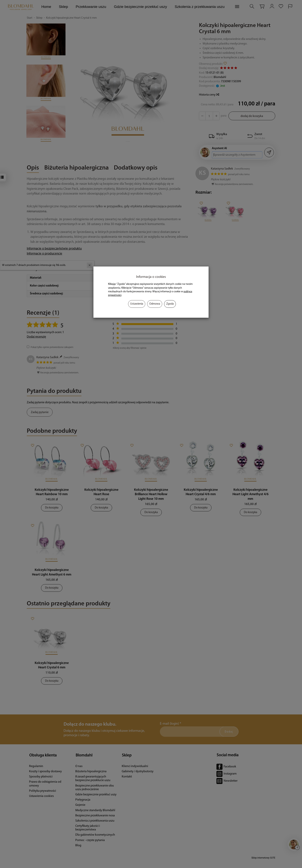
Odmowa (155, 304)
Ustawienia (137, 304)
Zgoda (170, 304)
